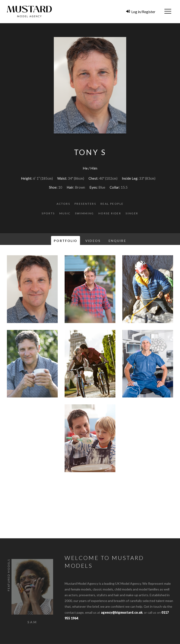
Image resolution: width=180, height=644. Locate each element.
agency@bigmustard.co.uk (122, 612)
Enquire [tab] (117, 241)
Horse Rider (110, 213)
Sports (48, 213)
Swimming (84, 213)
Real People (112, 204)
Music (65, 213)
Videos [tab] (93, 241)
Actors (63, 204)
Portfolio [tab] (66, 241)
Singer (132, 213)
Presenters (85, 204)
